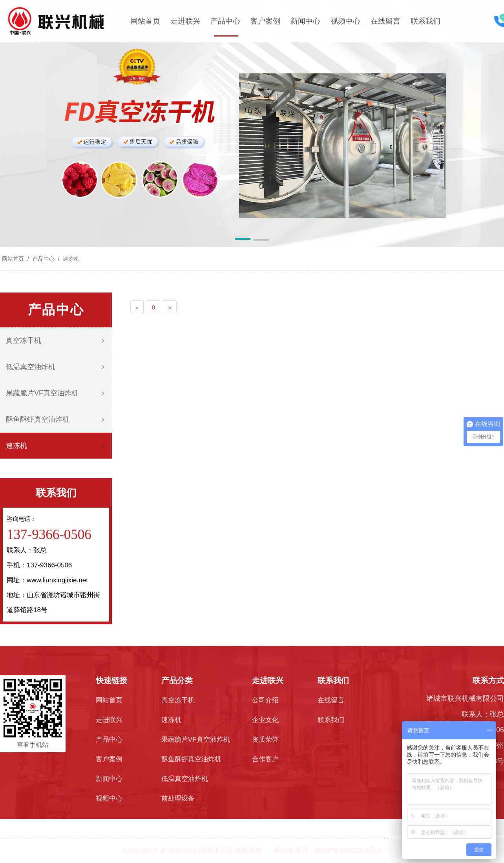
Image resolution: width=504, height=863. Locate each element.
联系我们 (425, 21)
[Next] (170, 307)
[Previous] (137, 307)
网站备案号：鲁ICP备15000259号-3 (328, 851)
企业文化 (265, 720)
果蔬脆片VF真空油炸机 (42, 393)
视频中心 (345, 21)
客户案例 (265, 21)
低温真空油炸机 (31, 367)
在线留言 (385, 21)
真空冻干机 (24, 340)
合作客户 (265, 759)
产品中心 (225, 21)
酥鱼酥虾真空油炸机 (38, 419)
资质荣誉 (265, 740)
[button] (243, 240)
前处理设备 (178, 798)
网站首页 (145, 21)
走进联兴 (185, 21)
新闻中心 (305, 21)
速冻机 (70, 259)
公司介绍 (265, 700)
